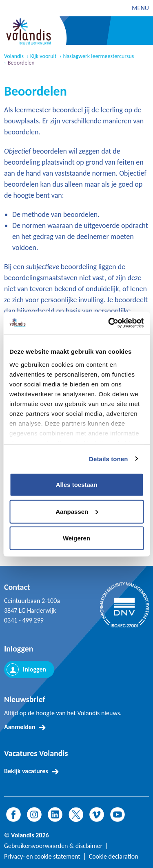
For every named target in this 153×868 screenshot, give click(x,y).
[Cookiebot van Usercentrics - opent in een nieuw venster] (109, 323)
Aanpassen (77, 511)
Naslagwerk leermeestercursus (98, 56)
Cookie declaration (114, 857)
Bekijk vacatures (26, 771)
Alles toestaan (77, 485)
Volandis (14, 56)
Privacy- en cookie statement (42, 857)
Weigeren (76, 538)
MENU (140, 8)
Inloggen (34, 669)
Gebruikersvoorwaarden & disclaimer (53, 846)
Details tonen (108, 459)
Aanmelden (20, 727)
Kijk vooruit (43, 56)
